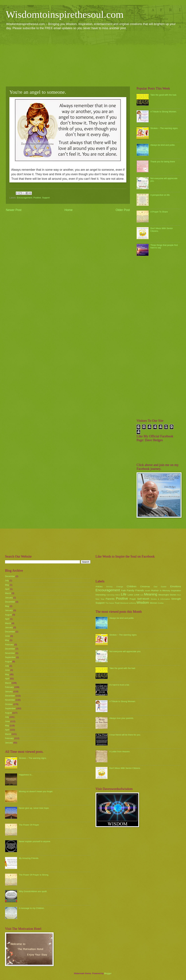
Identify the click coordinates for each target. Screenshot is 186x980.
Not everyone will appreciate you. (125, 651)
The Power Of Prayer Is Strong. (34, 875)
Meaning (151, 594)
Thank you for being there (163, 162)
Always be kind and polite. (163, 145)
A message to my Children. (32, 908)
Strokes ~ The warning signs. (164, 128)
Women (154, 603)
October (9, 704)
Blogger (108, 973)
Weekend (124, 603)
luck (142, 595)
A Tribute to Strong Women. (164, 112)
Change (120, 587)
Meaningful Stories (167, 595)
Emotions (176, 586)
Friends (140, 590)
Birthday (110, 587)
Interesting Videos (113, 595)
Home (69, 210)
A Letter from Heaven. (120, 752)
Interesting (101, 595)
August (8, 615)
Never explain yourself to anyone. (35, 841)
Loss (130, 595)
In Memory (165, 591)
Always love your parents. (122, 718)
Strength (176, 599)
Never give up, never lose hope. (34, 808)
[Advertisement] (93, 58)
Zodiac (161, 603)
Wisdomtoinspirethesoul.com (65, 14)
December (10, 576)
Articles (99, 587)
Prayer (133, 599)
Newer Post (14, 210)
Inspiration (176, 591)
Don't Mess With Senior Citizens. (125, 768)
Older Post (123, 210)
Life (124, 594)
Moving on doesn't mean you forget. (36, 791)
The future (110, 603)
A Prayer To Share (159, 212)
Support (46, 198)
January (9, 598)
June (7, 636)
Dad (155, 587)
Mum (179, 595)
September (10, 657)
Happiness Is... (26, 775)
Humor (155, 590)
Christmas (145, 587)
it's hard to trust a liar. (119, 685)
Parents (110, 599)
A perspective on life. (160, 195)
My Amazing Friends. (29, 858)
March (8, 593)
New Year (100, 599)
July (7, 580)
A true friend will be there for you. (125, 735)
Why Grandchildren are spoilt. (33, 891)
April (7, 589)
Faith (124, 591)
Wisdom (143, 602)
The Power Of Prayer (29, 825)
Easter (164, 587)
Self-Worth (143, 599)
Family (130, 590)
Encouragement (25, 198)
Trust (117, 603)
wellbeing (132, 603)
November (10, 653)
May (7, 585)
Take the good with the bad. (163, 95)
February (9, 645)
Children (132, 586)
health (148, 591)
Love (137, 595)
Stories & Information (160, 599)
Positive (37, 198)
